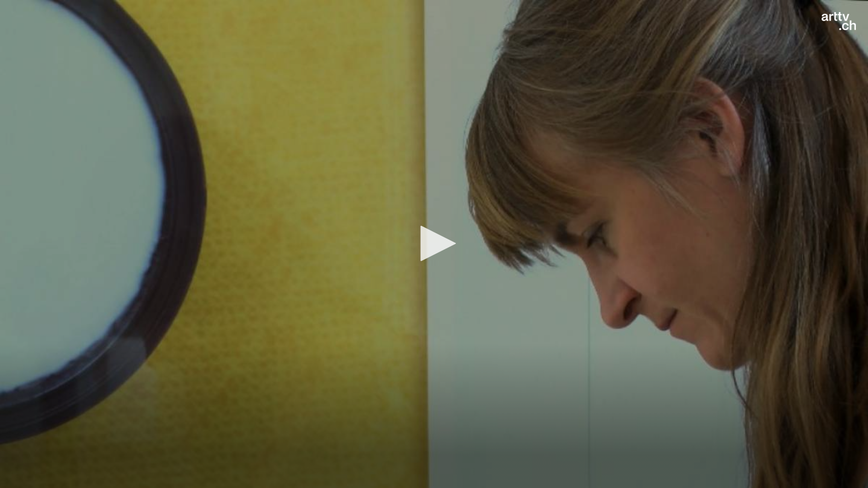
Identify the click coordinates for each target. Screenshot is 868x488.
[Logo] (839, 21)
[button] (434, 243)
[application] (434, 244)
